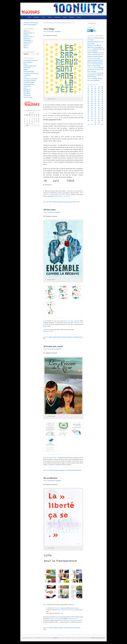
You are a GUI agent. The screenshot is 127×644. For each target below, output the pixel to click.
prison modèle (75, 608)
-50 (102, 104)
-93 (92, 89)
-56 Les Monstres (50, 478)
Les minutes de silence (30, 81)
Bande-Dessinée (57, 337)
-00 (102, 124)
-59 (88, 102)
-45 (102, 105)
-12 (95, 119)
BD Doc (26, 64)
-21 (99, 115)
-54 (88, 104)
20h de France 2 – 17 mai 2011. (63, 196)
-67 (95, 98)
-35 (102, 109)
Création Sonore (28, 37)
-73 (92, 96)
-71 (99, 96)
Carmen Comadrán (92, 53)
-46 (99, 105)
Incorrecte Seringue (29, 71)
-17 (95, 117)
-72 (95, 96)
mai (99, 122)
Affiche (51, 202)
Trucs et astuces (28, 97)
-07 (95, 120)
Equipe (50, 17)
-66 (99, 98)
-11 (99, 119)
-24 (88, 115)
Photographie (27, 40)
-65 (102, 98)
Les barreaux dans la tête (70, 202)
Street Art (26, 44)
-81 (99, 92)
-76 (99, 94)
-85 (102, 91)
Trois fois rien (27, 95)
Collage (26, 35)
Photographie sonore (29, 84)
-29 (88, 113)
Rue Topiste (27, 92)
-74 (88, 96)
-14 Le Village (49, 29)
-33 (92, 111)
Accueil (29, 17)
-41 (99, 107)
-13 (92, 119)
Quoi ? (25, 88)
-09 (88, 120)
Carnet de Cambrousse (30, 66)
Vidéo (25, 48)
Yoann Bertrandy (64, 620)
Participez (72, 17)
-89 (88, 91)
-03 (92, 124)
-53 (92, 104)
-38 (92, 109)
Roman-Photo (27, 42)
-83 (92, 92)
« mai (27, 125)
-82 (95, 92)
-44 (88, 107)
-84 (88, 92)
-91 (99, 89)
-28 (92, 113)
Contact (79, 17)
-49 (88, 105)
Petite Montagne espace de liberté (66, 610)
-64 (88, 100)
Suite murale (27, 94)
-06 (99, 120)
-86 (99, 91)
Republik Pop (27, 90)
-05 (102, 120)
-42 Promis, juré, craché (53, 346)
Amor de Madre (28, 62)
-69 (88, 98)
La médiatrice (27, 75)
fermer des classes (69, 321)
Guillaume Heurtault (58, 202)
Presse (65, 17)
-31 (99, 111)
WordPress (56, 638)
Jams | (89, 38)
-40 (102, 107)
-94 (88, 89)
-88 (92, 91)
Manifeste (36, 17)
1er (95, 122)
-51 (99, 104)
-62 (95, 100)
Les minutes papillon (29, 82)
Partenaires (57, 17)
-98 (92, 87)
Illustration (62, 470)
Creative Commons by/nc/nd (98, 638)
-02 (95, 124)
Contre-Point (27, 68)
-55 (102, 102)
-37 (95, 109)
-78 (92, 94)
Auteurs (43, 17)
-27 (95, 113)
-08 (92, 120)
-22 (95, 115)
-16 (99, 117)
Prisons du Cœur (56, 608)
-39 (88, 109)
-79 (88, 94)
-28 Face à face (49, 210)
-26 (99, 113)
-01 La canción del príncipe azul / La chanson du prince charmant (96, 55)
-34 (88, 111)
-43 (92, 107)
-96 (99, 87)
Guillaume (58, 32)
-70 (102, 96)
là (60, 613)
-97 (95, 87)
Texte (78, 202)
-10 (102, 119)
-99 (88, 87)
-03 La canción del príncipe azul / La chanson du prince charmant (95, 60)
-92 (95, 89)
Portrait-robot (27, 86)
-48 (92, 105)
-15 (102, 117)
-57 (95, 102)
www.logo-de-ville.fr (73, 619)
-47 (95, 105)
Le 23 (25, 77)
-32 (95, 111)
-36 (99, 109)
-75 (102, 94)
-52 (95, 104)
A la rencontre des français (31, 60)
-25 (102, 113)
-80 (102, 92)
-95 (102, 87)
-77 (95, 94)
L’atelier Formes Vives (55, 619)
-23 (92, 115)
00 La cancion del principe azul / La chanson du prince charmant (95, 75)
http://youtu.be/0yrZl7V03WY (50, 458)
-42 (95, 107)
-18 (92, 117)
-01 (99, 124)
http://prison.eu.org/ (48, 331)
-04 (88, 124)
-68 (92, 98)
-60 (102, 100)
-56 (99, 102)
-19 (88, 117)
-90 (102, 89)
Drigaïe (25, 70)
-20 (102, 115)
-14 (88, 119)
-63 (92, 100)
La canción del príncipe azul (31, 73)
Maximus (90, 45)
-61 (99, 100)
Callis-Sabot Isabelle (93, 42)
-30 (102, 111)
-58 (92, 102)
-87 (95, 91)
